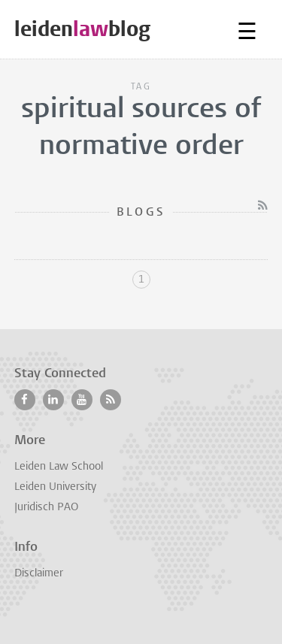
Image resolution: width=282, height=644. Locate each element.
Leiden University (55, 487)
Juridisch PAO (46, 508)
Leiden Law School (59, 467)
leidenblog (82, 29)
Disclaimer (39, 574)
